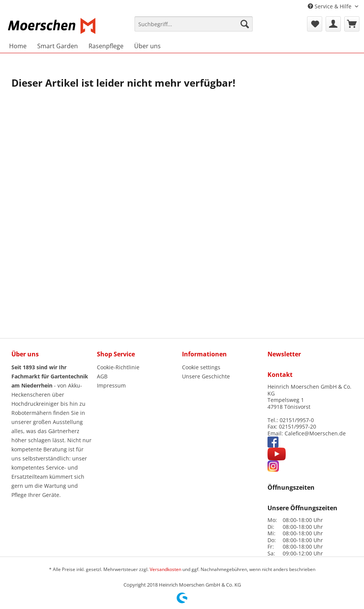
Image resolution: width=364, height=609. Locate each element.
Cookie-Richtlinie (118, 367)
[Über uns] (147, 46)
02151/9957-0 (297, 420)
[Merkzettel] (315, 24)
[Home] (18, 46)
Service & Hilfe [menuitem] (330, 6)
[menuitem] (194, 27)
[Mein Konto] (333, 24)
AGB (102, 376)
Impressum (111, 385)
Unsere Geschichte (206, 376)
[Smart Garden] (58, 46)
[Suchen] (245, 24)
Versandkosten (165, 569)
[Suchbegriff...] (194, 24)
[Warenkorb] (352, 24)
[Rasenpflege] (106, 46)
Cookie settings (201, 367)
